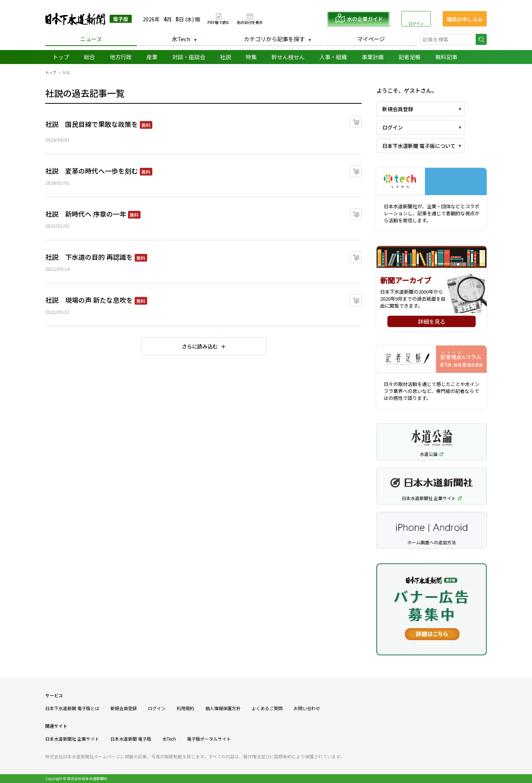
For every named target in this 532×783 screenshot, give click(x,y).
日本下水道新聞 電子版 (88, 19)
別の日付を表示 (250, 22)
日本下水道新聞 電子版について (419, 146)
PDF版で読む (219, 22)
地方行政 (121, 57)
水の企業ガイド (365, 19)
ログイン (416, 23)
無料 (146, 125)
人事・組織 (333, 57)
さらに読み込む (200, 346)
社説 (226, 57)
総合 (89, 57)
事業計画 (373, 57)
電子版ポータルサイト (209, 739)
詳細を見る (432, 321)
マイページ (371, 39)
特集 (251, 57)
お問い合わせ (307, 708)
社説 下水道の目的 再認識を (89, 257)
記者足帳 (409, 57)
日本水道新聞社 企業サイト (72, 739)
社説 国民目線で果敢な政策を (92, 124)
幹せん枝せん (288, 57)
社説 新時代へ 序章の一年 (86, 214)
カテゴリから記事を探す (274, 39)
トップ (61, 57)
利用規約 (185, 708)
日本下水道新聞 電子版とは (72, 708)
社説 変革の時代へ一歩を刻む (92, 171)
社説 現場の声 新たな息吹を (89, 300)
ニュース (91, 39)
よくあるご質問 (267, 708)
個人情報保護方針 (223, 708)
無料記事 (446, 57)
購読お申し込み (465, 19)
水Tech (181, 39)
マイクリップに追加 (361, 119)
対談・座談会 (189, 57)
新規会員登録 (398, 109)
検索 (481, 39)
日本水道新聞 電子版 (131, 739)
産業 (152, 57)
